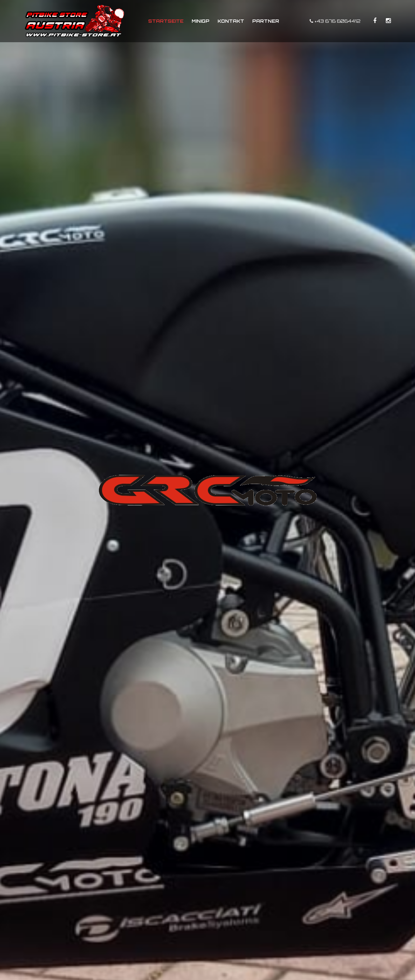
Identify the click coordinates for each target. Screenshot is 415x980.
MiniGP (201, 21)
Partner (266, 21)
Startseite (166, 21)
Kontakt (231, 21)
